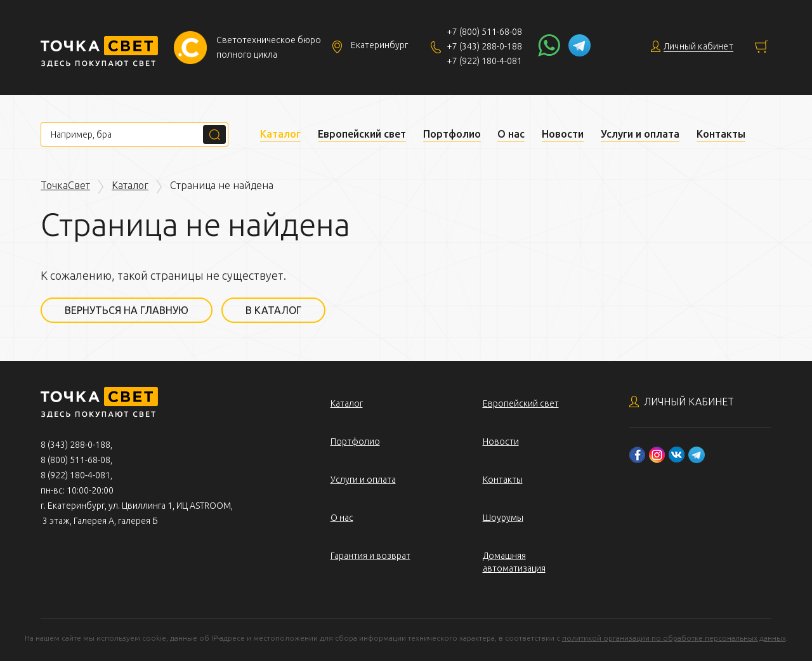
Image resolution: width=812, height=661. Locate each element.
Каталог (280, 134)
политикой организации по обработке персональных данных (674, 638)
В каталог (273, 310)
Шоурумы (503, 518)
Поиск (214, 134)
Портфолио (452, 134)
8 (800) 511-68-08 (75, 460)
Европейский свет (362, 134)
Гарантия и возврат (370, 556)
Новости (563, 134)
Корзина (762, 47)
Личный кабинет (689, 402)
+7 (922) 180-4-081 (484, 61)
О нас (511, 134)
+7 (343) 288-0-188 (484, 46)
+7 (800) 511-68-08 (484, 32)
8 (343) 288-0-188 (75, 445)
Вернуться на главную (127, 310)
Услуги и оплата (640, 134)
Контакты (721, 134)
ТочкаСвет (65, 185)
